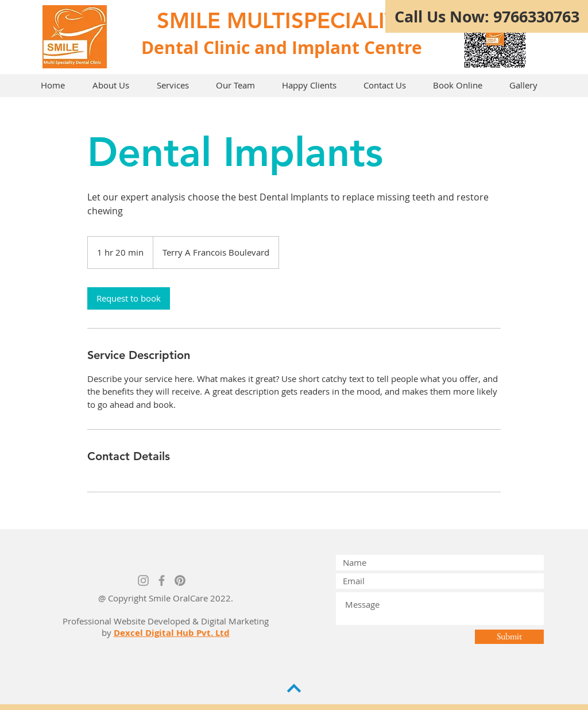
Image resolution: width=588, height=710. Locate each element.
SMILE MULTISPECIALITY (284, 20)
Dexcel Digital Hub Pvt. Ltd (172, 633)
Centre (393, 47)
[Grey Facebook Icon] (162, 580)
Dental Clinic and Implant (250, 47)
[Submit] (509, 637)
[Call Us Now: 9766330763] (487, 16)
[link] (129, 298)
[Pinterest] (180, 580)
